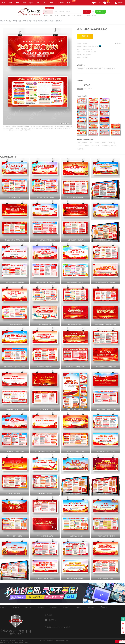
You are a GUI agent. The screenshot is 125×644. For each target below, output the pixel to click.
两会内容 (87, 146)
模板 (10, 3)
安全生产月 (87, 16)
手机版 (104, 607)
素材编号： (80, 43)
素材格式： (80, 46)
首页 (3, 3)
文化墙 (57, 16)
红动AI (71, 2)
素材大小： (80, 57)
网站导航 (28, 607)
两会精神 (80, 146)
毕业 (69, 16)
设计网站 (9, 21)
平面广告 (15, 21)
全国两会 (97, 143)
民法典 (46, 16)
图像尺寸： (80, 52)
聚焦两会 (111, 143)
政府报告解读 (105, 146)
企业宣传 (63, 16)
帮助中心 (66, 607)
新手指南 (54, 607)
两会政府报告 (96, 146)
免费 (52, 3)
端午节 (94, 16)
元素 (17, 3)
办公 (45, 3)
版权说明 (91, 607)
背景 (31, 3)
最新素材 (3, 607)
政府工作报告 (81, 149)
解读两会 (104, 143)
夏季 (74, 16)
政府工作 (113, 146)
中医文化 (79, 16)
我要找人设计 (101, 12)
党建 (79, 143)
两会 (91, 143)
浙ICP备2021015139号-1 (20, 640)
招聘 (51, 16)
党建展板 (25, 21)
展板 (20, 21)
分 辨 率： (80, 49)
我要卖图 (123, 619)
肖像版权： (80, 55)
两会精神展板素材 (82, 96)
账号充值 (41, 607)
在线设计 (60, 3)
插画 (24, 3)
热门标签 (16, 607)
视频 (38, 3)
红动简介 (79, 607)
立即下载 (85, 36)
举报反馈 (119, 43)
